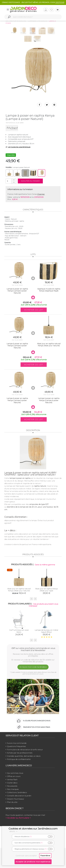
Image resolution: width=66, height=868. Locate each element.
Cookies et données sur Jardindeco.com (33, 829)
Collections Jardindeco (17, 793)
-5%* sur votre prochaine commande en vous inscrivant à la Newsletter (33, 649)
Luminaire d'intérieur (38, 21)
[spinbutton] (11, 181)
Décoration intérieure (16, 21)
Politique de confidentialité (19, 759)
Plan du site (12, 802)
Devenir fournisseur (16, 799)
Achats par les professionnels (20, 753)
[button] (14, 180)
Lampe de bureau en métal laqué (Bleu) (46, 631)
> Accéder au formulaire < (18, 818)
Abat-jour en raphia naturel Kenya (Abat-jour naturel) (19, 590)
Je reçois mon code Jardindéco (33, 667)
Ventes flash (12, 780)
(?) (31, 836)
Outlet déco (12, 783)
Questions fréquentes (16, 746)
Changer (41, 194)
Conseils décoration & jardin (19, 796)
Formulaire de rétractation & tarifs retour (25, 750)
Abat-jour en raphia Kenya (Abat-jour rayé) (46, 590)
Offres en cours (14, 776)
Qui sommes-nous (15, 773)
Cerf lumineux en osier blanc (19, 631)
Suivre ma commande (17, 743)
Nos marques (13, 789)
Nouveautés (12, 786)
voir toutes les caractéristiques (18, 147)
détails (14, 831)
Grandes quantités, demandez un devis (24, 756)
